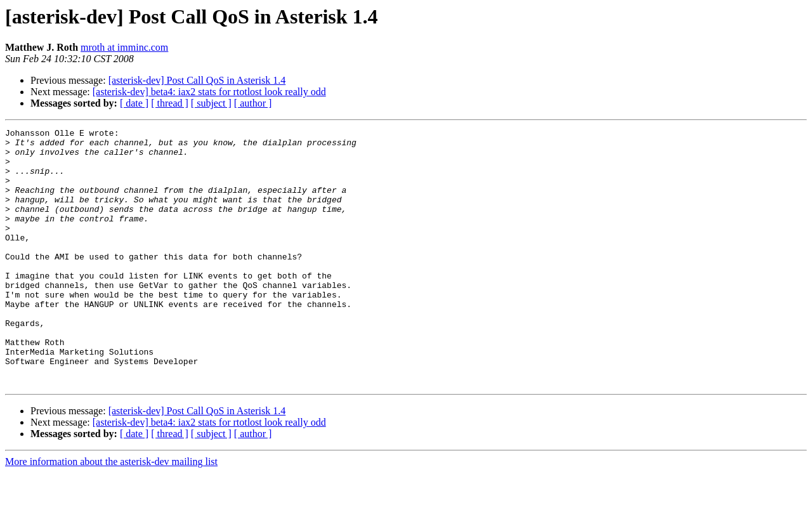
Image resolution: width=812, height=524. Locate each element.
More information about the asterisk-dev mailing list (111, 513)
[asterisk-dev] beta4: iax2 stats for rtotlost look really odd (209, 92)
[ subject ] (211, 103)
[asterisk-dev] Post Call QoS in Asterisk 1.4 (197, 80)
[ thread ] (170, 103)
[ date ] (134, 103)
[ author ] (253, 103)
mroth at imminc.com (124, 47)
